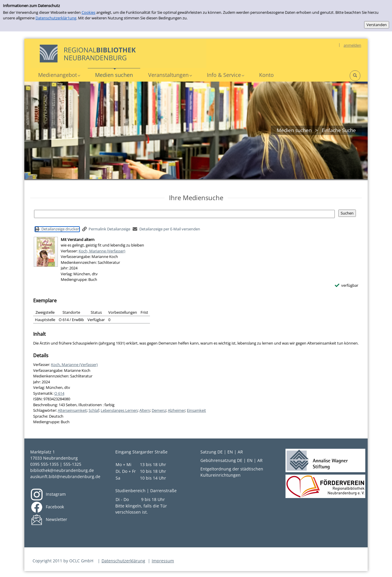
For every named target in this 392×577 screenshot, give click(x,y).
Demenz (159, 410)
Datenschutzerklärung (123, 561)
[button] (59, 75)
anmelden (352, 45)
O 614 (59, 393)
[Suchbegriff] (184, 214)
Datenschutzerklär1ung (56, 18)
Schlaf (94, 410)
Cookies (88, 12)
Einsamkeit (196, 410)
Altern (145, 410)
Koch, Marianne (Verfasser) (102, 251)
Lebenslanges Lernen (119, 410)
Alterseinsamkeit (72, 410)
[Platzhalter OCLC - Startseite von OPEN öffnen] (118, 53)
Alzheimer (176, 410)
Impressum (163, 561)
